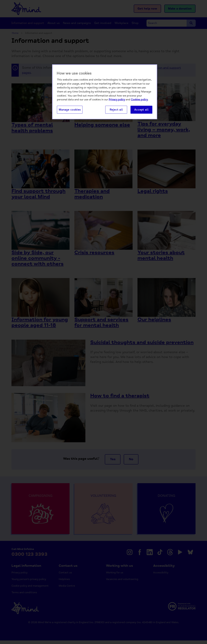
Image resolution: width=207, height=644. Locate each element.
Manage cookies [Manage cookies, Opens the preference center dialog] (70, 110)
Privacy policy (117, 100)
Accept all (141, 110)
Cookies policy (139, 100)
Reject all (116, 110)
